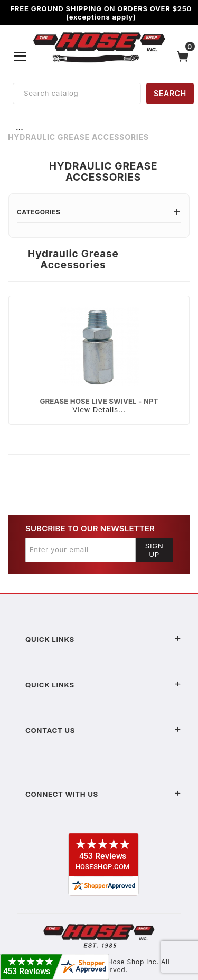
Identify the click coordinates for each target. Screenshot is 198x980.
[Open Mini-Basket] (185, 56)
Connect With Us (103, 794)
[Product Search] (77, 94)
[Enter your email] (81, 550)
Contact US (103, 730)
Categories (99, 212)
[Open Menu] (21, 56)
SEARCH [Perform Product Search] (170, 93)
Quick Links (103, 639)
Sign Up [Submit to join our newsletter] (154, 550)
